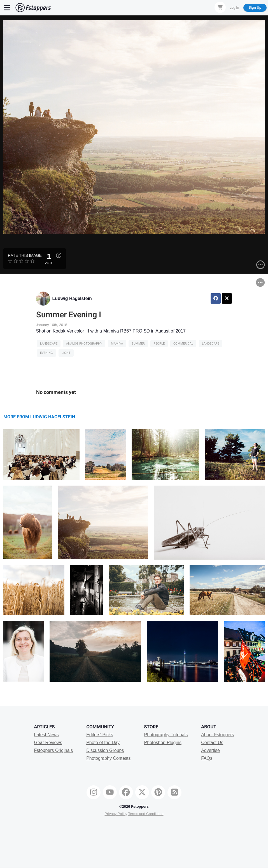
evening (46, 353)
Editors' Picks (100, 735)
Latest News (46, 735)
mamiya (117, 344)
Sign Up (255, 8)
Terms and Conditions (146, 814)
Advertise (210, 750)
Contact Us (212, 743)
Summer (138, 344)
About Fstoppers (217, 735)
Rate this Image (25, 255)
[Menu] (7, 8)
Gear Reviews (48, 743)
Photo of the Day (103, 743)
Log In (234, 8)
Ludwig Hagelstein (72, 298)
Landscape (49, 344)
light (66, 353)
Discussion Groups (105, 750)
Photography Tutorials (166, 735)
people (159, 344)
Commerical (183, 344)
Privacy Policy (116, 814)
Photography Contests (108, 758)
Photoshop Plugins (163, 743)
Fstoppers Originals (53, 750)
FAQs (207, 758)
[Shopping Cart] (220, 7)
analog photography (84, 344)
